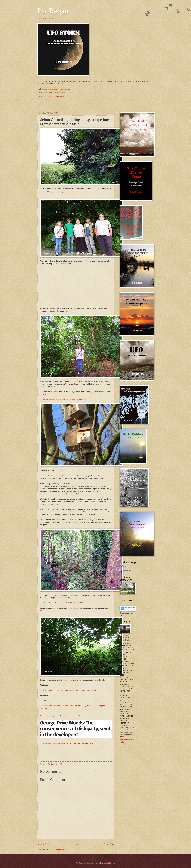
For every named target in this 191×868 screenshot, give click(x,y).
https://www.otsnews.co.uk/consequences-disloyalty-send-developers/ (66, 743)
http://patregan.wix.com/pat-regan (59, 89)
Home (76, 844)
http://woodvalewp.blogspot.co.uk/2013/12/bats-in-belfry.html (63, 399)
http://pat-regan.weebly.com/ (56, 96)
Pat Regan (53, 11)
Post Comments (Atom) (56, 849)
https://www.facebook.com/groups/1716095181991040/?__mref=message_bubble (71, 603)
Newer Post (43, 844)
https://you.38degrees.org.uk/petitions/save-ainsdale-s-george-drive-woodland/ (70, 690)
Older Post (109, 844)
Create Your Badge (125, 571)
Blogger (112, 863)
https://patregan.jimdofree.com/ (54, 93)
